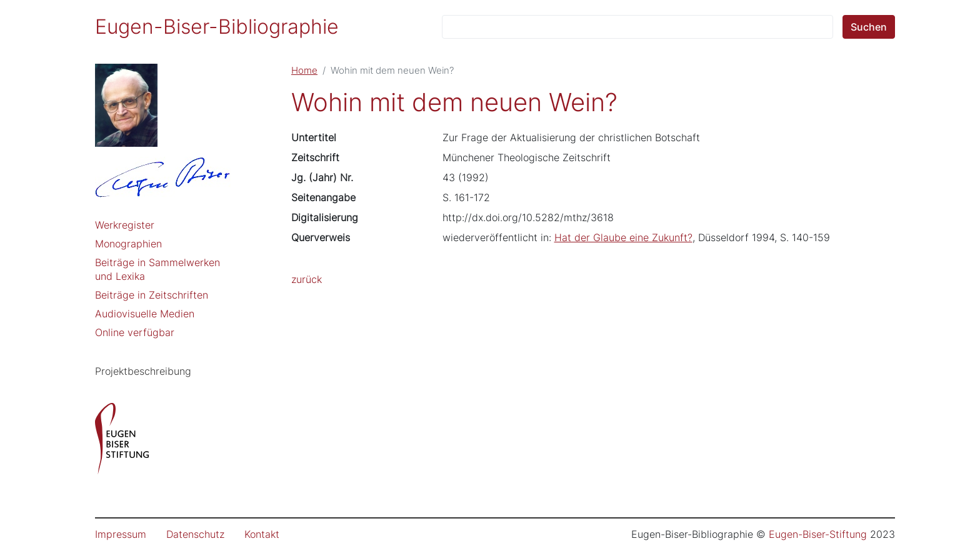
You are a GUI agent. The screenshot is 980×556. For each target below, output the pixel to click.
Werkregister (125, 225)
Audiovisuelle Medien (145, 314)
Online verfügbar (135, 332)
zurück (307, 279)
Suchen (869, 27)
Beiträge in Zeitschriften (152, 295)
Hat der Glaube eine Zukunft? (623, 237)
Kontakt (262, 534)
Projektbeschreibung (143, 371)
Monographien (128, 244)
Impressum (121, 534)
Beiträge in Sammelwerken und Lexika (157, 269)
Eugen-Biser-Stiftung (818, 534)
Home (304, 71)
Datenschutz (195, 534)
